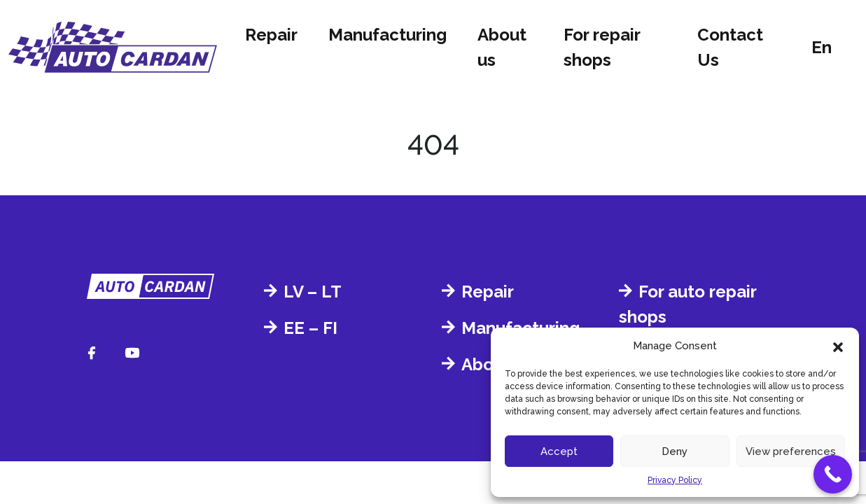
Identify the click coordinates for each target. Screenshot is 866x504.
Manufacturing (387, 35)
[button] (838, 346)
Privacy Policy (675, 480)
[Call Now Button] (833, 474)
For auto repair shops (687, 304)
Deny (675, 451)
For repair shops (602, 47)
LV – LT (313, 292)
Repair (271, 35)
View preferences (791, 451)
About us (502, 47)
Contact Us (730, 47)
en (822, 47)
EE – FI (310, 328)
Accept (559, 451)
